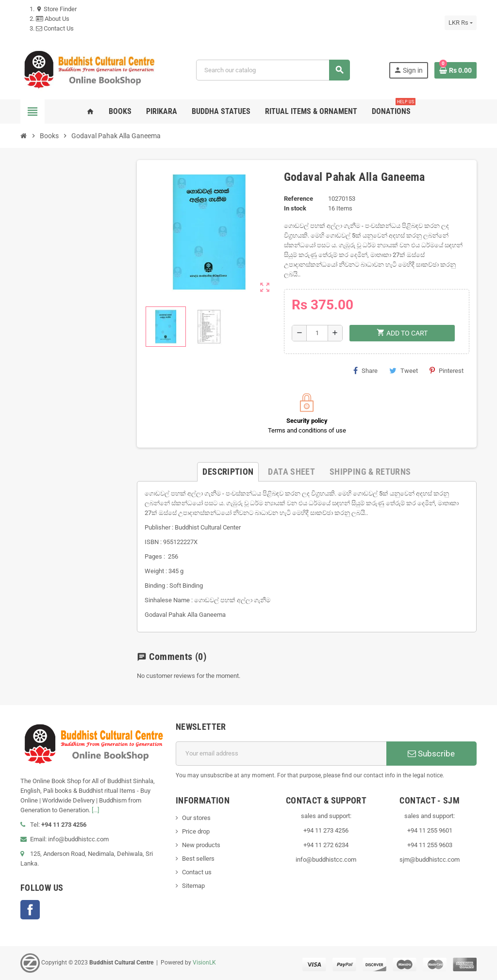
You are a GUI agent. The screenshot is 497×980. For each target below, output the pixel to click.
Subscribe (431, 754)
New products (201, 845)
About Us (53, 19)
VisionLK (204, 963)
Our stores (196, 818)
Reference (298, 199)
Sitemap (193, 886)
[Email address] (281, 754)
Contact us (197, 872)
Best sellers (198, 859)
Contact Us (55, 28)
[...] (95, 810)
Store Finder (56, 9)
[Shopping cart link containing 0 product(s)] (456, 70)
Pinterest (447, 370)
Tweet (404, 370)
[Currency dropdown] (461, 23)
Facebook (30, 910)
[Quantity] (317, 333)
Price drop (196, 831)
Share (365, 370)
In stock (295, 208)
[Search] (273, 70)
